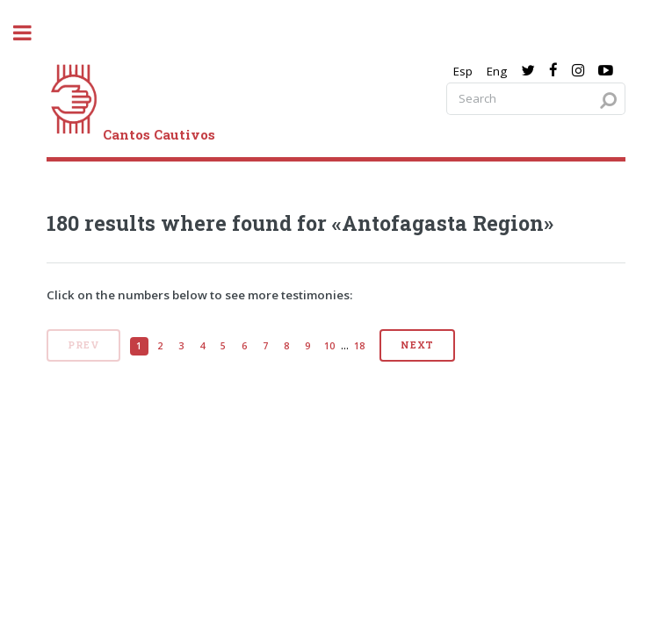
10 (329, 346)
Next (417, 345)
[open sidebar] (32, 33)
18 (359, 346)
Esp (463, 71)
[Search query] (536, 99)
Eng (497, 71)
